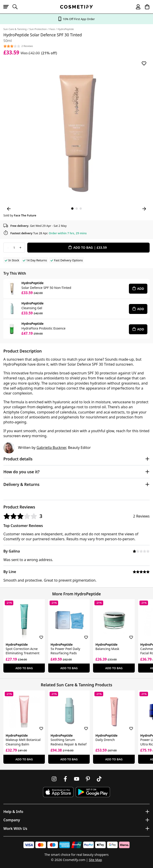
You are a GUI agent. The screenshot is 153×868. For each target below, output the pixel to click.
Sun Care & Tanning (15, 29)
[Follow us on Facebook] (65, 779)
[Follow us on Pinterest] (88, 779)
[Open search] (17, 7)
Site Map (95, 860)
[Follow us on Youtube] (77, 779)
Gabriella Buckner (51, 448)
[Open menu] (8, 7)
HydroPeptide (66, 29)
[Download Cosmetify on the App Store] (58, 792)
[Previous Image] (9, 209)
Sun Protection (38, 29)
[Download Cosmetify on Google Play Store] (93, 792)
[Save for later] (144, 63)
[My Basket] (145, 7)
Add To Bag (24, 668)
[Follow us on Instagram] (54, 779)
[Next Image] (144, 209)
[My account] (136, 7)
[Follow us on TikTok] (99, 779)
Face (52, 29)
